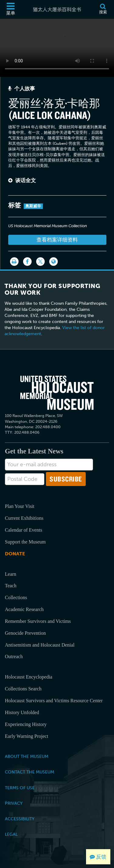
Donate (15, 554)
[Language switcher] (54, 262)
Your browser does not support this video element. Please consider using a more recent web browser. (57, 47)
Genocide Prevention (25, 633)
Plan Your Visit (20, 506)
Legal (11, 834)
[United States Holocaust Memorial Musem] (57, 393)
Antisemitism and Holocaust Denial (40, 645)
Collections (16, 597)
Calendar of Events (24, 530)
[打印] (14, 262)
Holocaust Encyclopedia (29, 677)
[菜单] (11, 9)
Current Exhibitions (24, 518)
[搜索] (103, 9)
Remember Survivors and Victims (38, 621)
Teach (11, 586)
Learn (10, 574)
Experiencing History (26, 724)
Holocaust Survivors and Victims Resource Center (54, 701)
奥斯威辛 (33, 206)
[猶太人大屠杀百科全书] (57, 9)
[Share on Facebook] (27, 262)
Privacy (14, 803)
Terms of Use (20, 788)
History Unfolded (22, 712)
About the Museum (27, 756)
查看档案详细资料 (57, 240)
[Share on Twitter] (40, 262)
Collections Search (23, 689)
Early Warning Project (26, 736)
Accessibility (20, 819)
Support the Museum (25, 542)
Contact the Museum (29, 772)
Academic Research (24, 609)
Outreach (14, 656)
